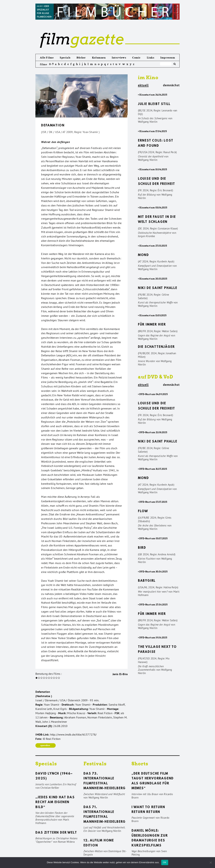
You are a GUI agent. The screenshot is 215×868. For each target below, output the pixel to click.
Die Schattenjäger (156, 347)
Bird (142, 548)
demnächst (171, 85)
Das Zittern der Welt (56, 833)
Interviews (119, 58)
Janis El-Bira (120, 674)
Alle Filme (47, 58)
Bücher (81, 58)
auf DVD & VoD (156, 377)
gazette (82, 39)
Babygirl (147, 581)
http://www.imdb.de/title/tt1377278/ (74, 734)
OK (165, 862)
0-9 (51, 64)
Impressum (168, 58)
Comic (136, 58)
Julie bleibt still (154, 104)
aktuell (143, 85)
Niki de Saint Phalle (158, 288)
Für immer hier (152, 325)
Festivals (95, 764)
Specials (65, 58)
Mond (143, 255)
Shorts (140, 764)
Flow (143, 511)
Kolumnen (99, 58)
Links (151, 58)
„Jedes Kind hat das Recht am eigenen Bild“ (55, 802)
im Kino (148, 77)
